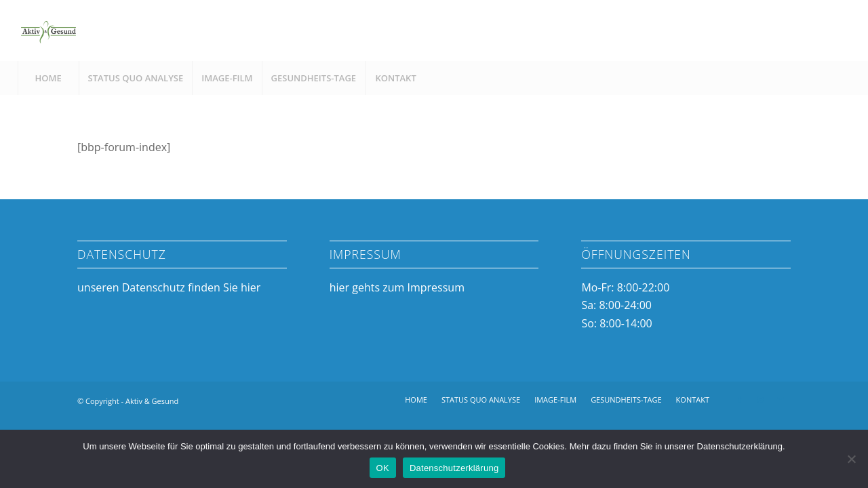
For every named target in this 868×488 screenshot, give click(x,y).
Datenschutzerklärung (454, 468)
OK (383, 468)
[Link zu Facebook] (740, 399)
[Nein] (851, 459)
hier (251, 287)
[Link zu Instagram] (760, 399)
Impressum (435, 287)
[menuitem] (48, 78)
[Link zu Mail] (781, 399)
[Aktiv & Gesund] (48, 30)
